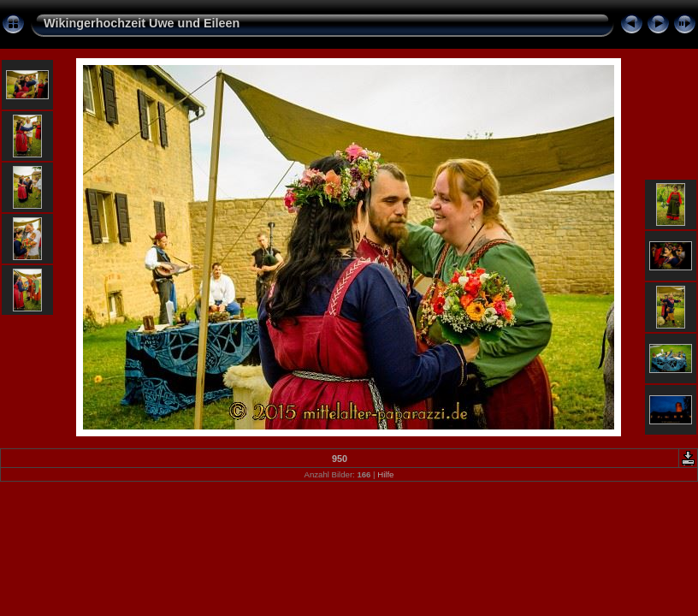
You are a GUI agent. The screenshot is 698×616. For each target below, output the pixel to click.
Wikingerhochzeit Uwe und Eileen (142, 23)
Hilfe (385, 474)
